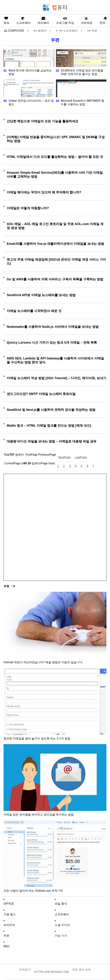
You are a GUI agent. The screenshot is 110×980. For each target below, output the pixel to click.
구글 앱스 (10, 914)
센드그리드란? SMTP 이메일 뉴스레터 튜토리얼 (41, 394)
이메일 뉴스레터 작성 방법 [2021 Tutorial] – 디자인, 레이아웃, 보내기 (57, 378)
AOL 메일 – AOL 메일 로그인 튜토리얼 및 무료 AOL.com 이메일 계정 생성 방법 (55, 226)
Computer (16, 31)
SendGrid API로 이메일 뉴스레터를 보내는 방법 (41, 295)
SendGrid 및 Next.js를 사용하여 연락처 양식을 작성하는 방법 (51, 410)
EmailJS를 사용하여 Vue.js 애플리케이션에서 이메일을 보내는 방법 (55, 244)
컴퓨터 (42, 31)
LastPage (81, 457)
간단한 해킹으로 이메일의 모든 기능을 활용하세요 (43, 121)
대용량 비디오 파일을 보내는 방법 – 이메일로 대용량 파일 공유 (52, 441)
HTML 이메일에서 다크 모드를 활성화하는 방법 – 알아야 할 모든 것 (55, 157)
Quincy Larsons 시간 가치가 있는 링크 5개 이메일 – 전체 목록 (52, 343)
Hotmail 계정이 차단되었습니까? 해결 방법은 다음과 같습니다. (43, 662)
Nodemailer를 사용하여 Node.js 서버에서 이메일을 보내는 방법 (53, 327)
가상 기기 (61, 936)
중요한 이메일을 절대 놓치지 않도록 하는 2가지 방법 (37, 739)
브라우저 (9, 925)
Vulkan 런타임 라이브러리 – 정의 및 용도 (31, 102)
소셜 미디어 (62, 925)
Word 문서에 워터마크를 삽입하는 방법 (30, 72)
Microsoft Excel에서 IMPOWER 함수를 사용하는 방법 (82, 102)
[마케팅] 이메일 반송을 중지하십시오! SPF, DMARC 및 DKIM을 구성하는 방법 (56, 139)
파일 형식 (61, 904)
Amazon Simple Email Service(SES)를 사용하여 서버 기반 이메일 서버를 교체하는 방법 (55, 175)
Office (9, 904)
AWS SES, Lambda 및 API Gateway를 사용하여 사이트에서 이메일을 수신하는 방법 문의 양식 (55, 360)
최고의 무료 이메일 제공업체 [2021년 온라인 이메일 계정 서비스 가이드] (56, 261)
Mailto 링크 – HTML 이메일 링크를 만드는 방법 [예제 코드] (49, 426)
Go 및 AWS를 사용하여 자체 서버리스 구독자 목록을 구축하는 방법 (55, 279)
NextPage (65, 457)
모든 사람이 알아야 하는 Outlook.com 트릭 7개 (33, 891)
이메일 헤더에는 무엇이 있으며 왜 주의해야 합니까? (44, 192)
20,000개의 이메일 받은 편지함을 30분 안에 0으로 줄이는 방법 (82, 72)
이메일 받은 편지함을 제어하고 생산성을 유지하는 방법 (39, 815)
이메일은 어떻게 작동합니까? (28, 208)
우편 (94, 31)
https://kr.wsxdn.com (51, 972)
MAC (7, 946)
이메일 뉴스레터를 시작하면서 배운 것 (34, 311)
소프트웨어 (70, 31)
